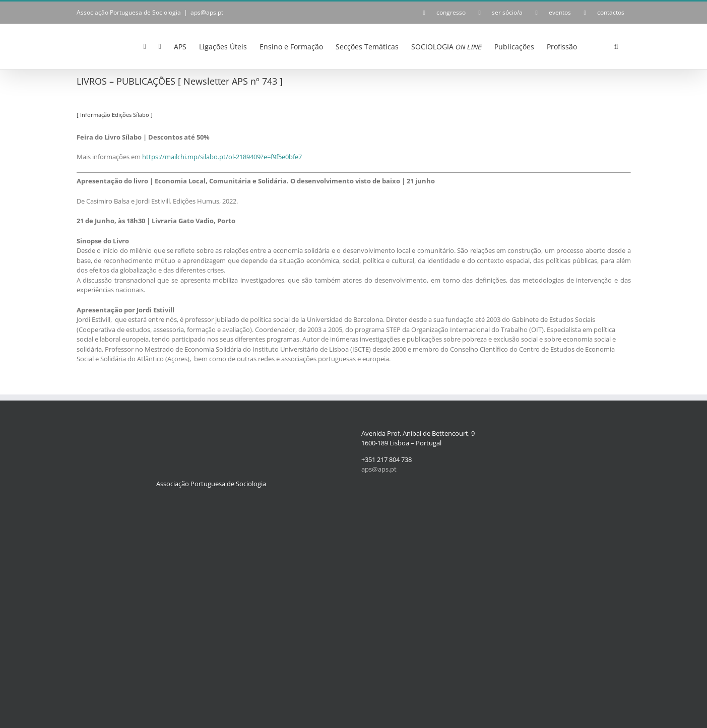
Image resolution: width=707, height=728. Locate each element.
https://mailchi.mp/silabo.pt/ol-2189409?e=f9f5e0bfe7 (222, 157)
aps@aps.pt (207, 12)
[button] (616, 46)
